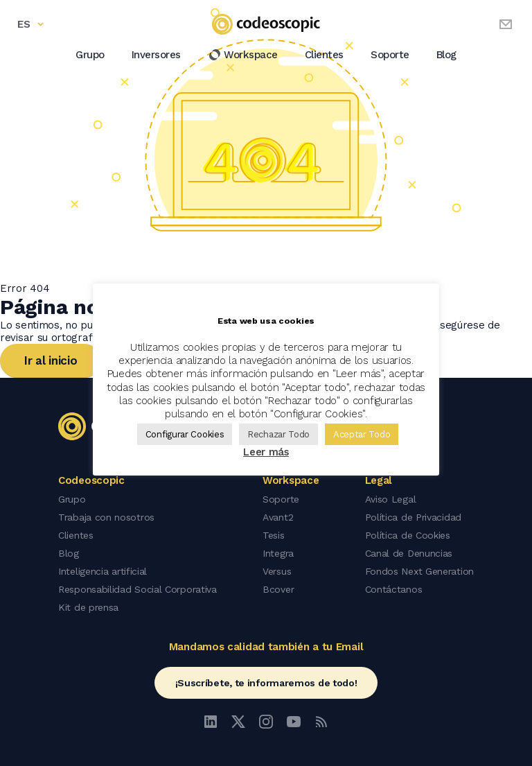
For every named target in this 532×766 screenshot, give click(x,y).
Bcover (278, 589)
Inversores (156, 55)
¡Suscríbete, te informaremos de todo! (266, 683)
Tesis (274, 535)
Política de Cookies (408, 535)
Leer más (266, 452)
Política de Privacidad (413, 517)
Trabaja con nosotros (106, 517)
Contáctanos (394, 589)
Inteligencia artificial (103, 571)
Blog (446, 55)
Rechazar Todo (278, 434)
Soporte (390, 55)
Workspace (243, 55)
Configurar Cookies (185, 434)
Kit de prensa (88, 607)
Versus (277, 571)
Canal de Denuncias (409, 553)
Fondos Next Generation (419, 571)
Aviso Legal (391, 499)
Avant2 (278, 517)
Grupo (90, 55)
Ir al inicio (51, 360)
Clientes (324, 55)
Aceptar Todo (362, 434)
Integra (278, 553)
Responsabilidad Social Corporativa (138, 589)
